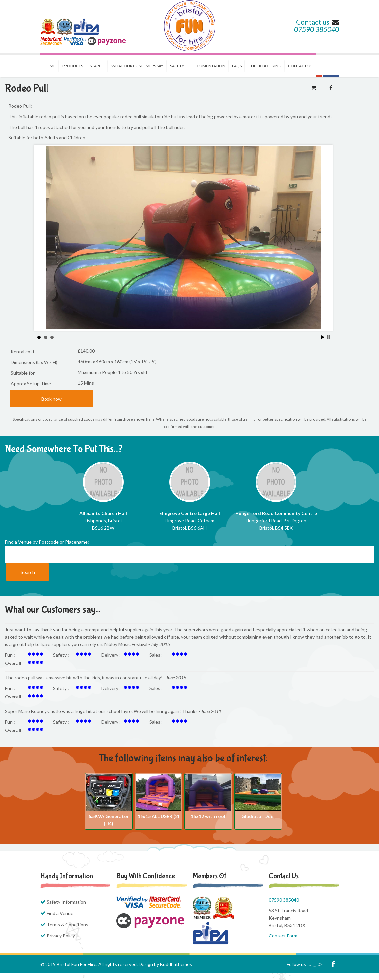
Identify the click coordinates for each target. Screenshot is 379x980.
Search (97, 66)
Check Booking (265, 66)
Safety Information (66, 902)
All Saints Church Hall (103, 513)
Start (323, 337)
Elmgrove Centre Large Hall (190, 513)
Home (50, 66)
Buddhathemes (176, 964)
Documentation (208, 66)
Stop (328, 337)
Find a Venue (60, 913)
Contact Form (283, 936)
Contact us (318, 22)
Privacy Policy (61, 936)
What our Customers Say (137, 66)
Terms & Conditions (68, 924)
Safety (177, 66)
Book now (51, 399)
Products (73, 66)
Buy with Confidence (146, 876)
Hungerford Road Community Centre (276, 513)
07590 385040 (317, 29)
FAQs (237, 66)
